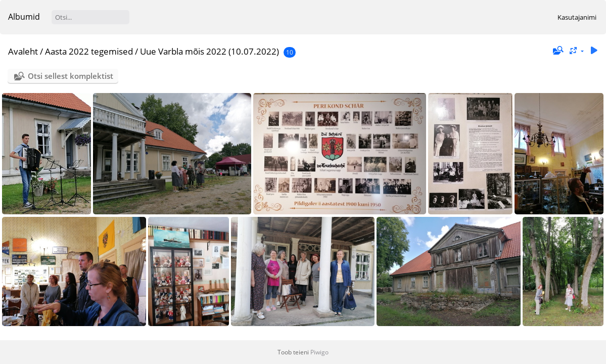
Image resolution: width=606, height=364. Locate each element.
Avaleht (23, 51)
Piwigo (319, 352)
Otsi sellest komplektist (71, 76)
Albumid (24, 17)
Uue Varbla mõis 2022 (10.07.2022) (209, 51)
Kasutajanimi (577, 17)
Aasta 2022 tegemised (89, 51)
